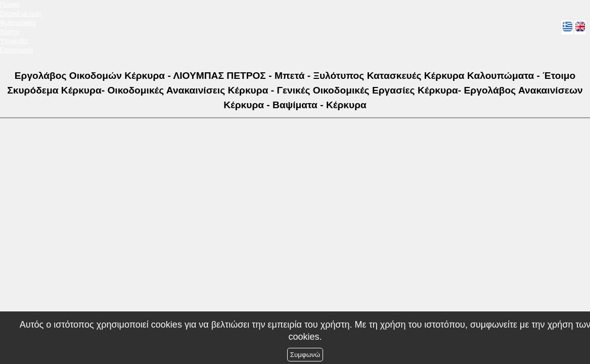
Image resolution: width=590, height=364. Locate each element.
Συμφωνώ (305, 355)
